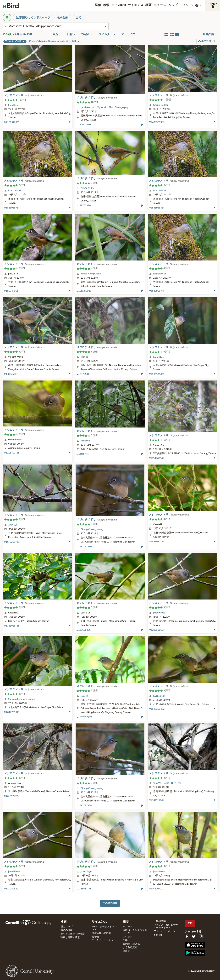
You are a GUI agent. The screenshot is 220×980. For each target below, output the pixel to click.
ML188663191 (84, 889)
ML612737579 (84, 806)
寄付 (190, 923)
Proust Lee (158, 357)
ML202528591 (12, 889)
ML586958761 (12, 208)
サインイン (187, 5)
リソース (128, 927)
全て (78, 18)
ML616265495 (12, 542)
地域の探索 (67, 930)
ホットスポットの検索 (73, 934)
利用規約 (158, 935)
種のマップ (67, 927)
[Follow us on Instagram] (201, 936)
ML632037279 (84, 717)
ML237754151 (84, 374)
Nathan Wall (15, 191)
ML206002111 (84, 125)
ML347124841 (156, 800)
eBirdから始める (131, 944)
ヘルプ (173, 5)
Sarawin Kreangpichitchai (21, 699)
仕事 (125, 940)
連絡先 (126, 951)
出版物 (95, 937)
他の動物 (63, 18)
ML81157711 (83, 454)
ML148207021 (156, 889)
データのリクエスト (102, 940)
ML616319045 (84, 291)
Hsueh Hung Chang (91, 274)
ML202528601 (157, 630)
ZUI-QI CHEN (87, 188)
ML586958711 (156, 291)
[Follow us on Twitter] (194, 936)
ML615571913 (11, 796)
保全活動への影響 (101, 933)
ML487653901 (84, 206)
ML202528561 (12, 122)
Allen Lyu (85, 441)
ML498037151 (156, 542)
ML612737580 (84, 547)
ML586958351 (157, 208)
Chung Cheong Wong (92, 529)
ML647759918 (12, 712)
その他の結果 (110, 903)
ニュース (160, 5)
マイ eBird (119, 5)
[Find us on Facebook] (187, 936)
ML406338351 (157, 122)
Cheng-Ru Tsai (160, 105)
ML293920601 (157, 374)
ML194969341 (156, 458)
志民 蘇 (84, 696)
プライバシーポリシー (166, 931)
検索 (106, 5)
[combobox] (56, 26)
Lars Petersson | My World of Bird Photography (104, 107)
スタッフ (128, 937)
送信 (98, 5)
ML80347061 (11, 291)
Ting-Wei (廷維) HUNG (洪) (167, 783)
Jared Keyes (14, 105)
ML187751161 (11, 374)
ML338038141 (12, 626)
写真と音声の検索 (70, 937)
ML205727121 (12, 453)
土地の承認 (160, 921)
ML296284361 (84, 630)
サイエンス (136, 5)
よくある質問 (130, 947)
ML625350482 (157, 709)
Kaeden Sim (159, 696)
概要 (148, 5)
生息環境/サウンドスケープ (33, 18)
